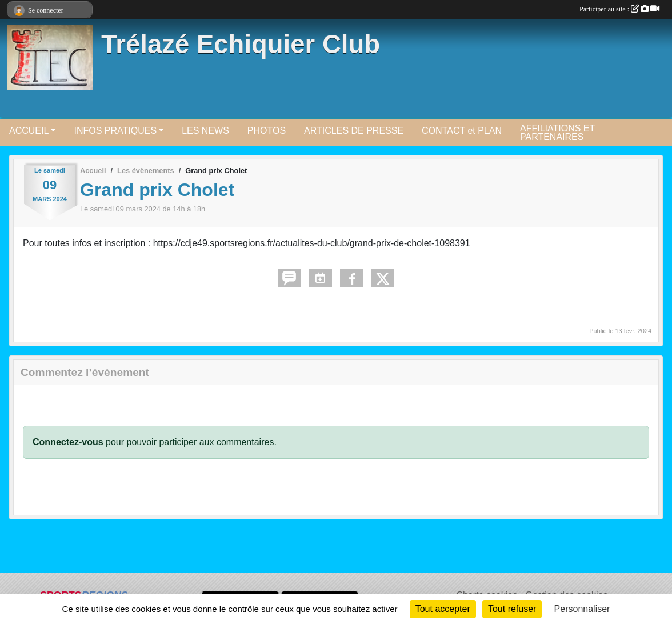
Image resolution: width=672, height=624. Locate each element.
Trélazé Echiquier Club (241, 44)
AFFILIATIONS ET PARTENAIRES (557, 133)
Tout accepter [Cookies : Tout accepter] (443, 609)
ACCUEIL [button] (29, 131)
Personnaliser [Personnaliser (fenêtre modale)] (582, 609)
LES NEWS (205, 131)
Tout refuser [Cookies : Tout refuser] (512, 609)
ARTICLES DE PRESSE (354, 131)
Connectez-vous (68, 442)
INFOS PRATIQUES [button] (115, 131)
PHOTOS (267, 131)
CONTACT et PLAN (462, 131)
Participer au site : (619, 9)
